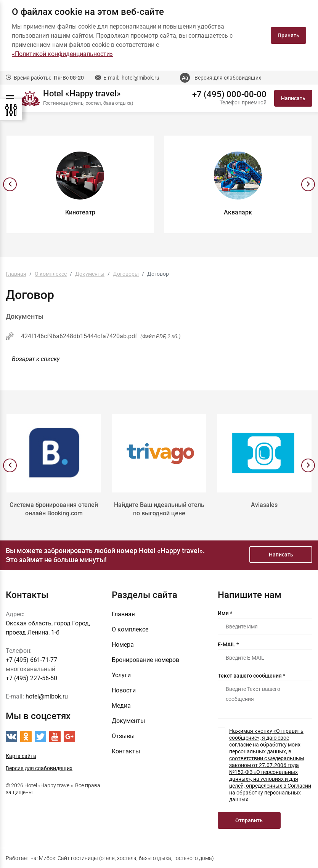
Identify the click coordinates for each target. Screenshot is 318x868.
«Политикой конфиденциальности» (62, 54)
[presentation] (10, 184)
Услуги (121, 675)
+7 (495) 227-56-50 (31, 678)
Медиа (121, 706)
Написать (293, 98)
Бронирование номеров (145, 660)
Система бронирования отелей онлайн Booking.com (54, 509)
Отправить (249, 820)
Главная (123, 614)
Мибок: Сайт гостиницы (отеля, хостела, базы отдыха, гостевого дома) (126, 858)
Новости (124, 690)
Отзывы (123, 736)
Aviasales (264, 505)
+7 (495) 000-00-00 (229, 94)
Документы (128, 721)
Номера (123, 645)
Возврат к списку (36, 359)
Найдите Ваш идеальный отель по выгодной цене (159, 509)
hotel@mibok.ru (141, 78)
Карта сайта (21, 756)
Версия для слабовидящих (228, 78)
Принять (288, 35)
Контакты (126, 751)
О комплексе (130, 629)
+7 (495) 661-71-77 (31, 660)
